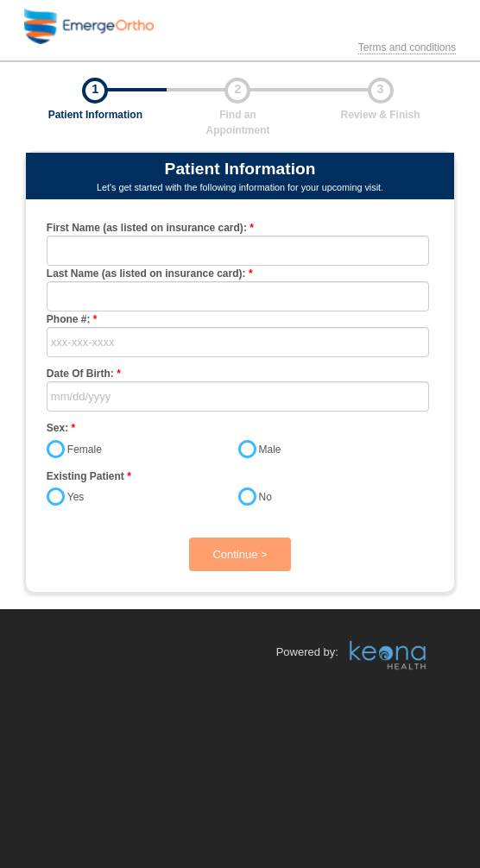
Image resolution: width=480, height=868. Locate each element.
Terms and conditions (407, 47)
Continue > (240, 554)
